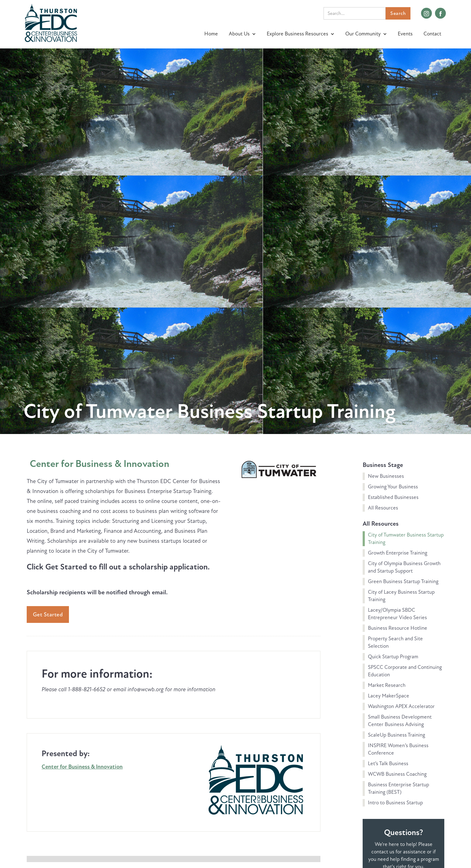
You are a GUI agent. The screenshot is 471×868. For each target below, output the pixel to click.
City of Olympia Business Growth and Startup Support (404, 567)
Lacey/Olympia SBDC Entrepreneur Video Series (397, 614)
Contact (432, 34)
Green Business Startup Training (403, 581)
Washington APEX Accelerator (401, 706)
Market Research (387, 685)
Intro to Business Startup (395, 803)
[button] (243, 34)
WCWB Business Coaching (397, 774)
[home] (51, 22)
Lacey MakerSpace (389, 696)
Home (211, 34)
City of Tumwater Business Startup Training (406, 539)
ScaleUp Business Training (396, 735)
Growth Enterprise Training (398, 553)
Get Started (48, 614)
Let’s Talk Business (388, 763)
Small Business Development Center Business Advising (400, 721)
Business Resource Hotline (398, 628)
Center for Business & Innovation (100, 464)
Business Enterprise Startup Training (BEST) (399, 788)
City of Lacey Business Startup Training (401, 596)
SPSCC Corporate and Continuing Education (405, 671)
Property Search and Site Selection (395, 642)
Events (405, 34)
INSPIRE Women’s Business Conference (398, 749)
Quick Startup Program (393, 657)
